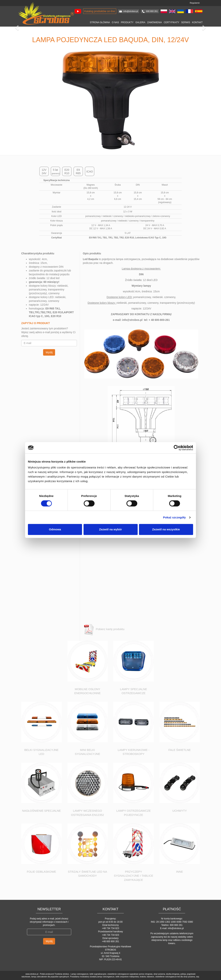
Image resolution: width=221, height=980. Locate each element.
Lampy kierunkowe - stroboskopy (133, 752)
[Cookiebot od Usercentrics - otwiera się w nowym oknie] (176, 448)
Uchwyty (180, 811)
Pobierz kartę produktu (104, 629)
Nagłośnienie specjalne (41, 811)
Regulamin (195, 3)
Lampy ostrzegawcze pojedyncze (134, 813)
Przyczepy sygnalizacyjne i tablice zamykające (134, 876)
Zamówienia (154, 22)
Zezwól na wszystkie (166, 529)
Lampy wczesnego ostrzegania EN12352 (87, 813)
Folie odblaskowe (41, 872)
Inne (180, 872)
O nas (115, 22)
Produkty (127, 22)
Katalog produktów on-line (100, 11)
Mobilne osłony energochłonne (88, 691)
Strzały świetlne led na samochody (88, 874)
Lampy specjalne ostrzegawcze (133, 691)
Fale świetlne (180, 750)
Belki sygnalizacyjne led (41, 752)
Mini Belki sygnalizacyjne (87, 752)
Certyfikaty (172, 22)
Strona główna (100, 22)
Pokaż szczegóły (174, 517)
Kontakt (197, 22)
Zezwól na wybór (110, 529)
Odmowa (55, 529)
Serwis (186, 22)
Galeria (140, 22)
